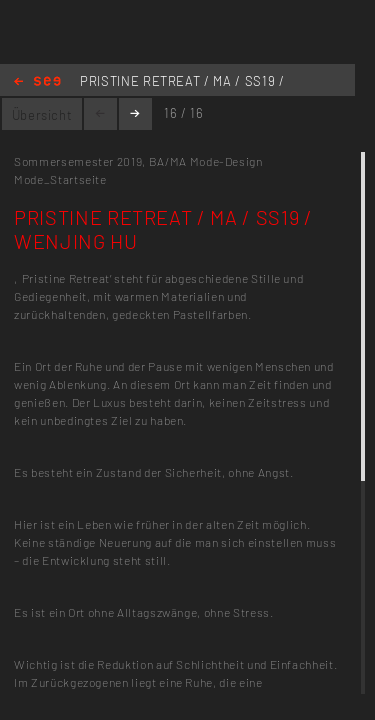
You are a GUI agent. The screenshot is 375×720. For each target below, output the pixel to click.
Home (37, 82)
